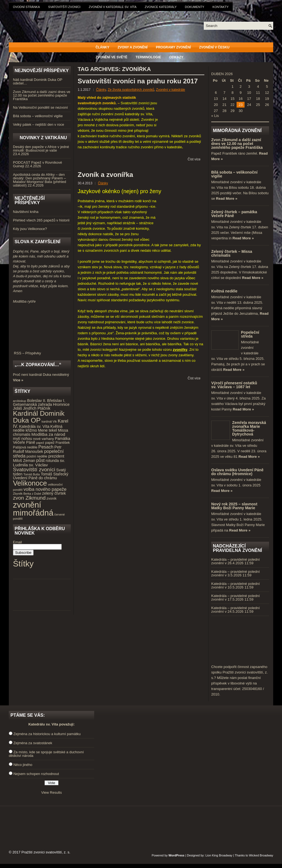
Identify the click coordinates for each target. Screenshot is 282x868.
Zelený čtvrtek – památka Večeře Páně (234, 214)
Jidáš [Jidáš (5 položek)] (17, 408)
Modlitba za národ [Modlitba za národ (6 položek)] (48, 434)
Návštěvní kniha (26, 212)
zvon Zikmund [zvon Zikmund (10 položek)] (29, 498)
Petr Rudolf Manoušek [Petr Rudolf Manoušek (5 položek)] (37, 449)
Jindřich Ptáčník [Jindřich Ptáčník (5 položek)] (37, 408)
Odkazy (176, 57)
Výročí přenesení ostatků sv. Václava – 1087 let (234, 385)
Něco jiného (23, 765)
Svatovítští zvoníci (64, 7)
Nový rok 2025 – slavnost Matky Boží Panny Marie (234, 506)
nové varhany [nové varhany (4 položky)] (43, 439)
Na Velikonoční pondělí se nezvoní (40, 107)
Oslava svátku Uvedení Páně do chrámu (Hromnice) (237, 472)
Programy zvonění (173, 47)
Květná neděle (224, 291)
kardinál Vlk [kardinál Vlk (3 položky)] (49, 421)
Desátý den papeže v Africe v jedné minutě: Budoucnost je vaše (41, 149)
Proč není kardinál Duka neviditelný (41, 375)
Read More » (227, 198)
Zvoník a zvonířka (105, 175)
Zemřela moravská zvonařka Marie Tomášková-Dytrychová (249, 428)
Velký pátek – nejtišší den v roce (39, 124)
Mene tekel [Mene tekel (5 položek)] (48, 430)
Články (102, 47)
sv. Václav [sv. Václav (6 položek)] (38, 465)
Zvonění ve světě (111, 57)
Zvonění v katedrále (171, 90)
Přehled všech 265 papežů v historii (41, 220)
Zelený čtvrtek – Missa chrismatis (232, 253)
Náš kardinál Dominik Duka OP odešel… (38, 81)
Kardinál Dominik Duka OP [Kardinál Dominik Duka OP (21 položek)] (39, 417)
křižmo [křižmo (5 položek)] (31, 430)
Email (17, 542)
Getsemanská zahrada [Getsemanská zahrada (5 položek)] (32, 404)
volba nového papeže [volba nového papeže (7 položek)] (45, 489)
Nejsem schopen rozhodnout (36, 774)
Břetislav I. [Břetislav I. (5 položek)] (56, 401)
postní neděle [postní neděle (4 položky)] (37, 456)
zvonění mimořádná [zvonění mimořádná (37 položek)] (33, 509)
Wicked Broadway (261, 855)
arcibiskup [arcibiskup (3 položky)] (20, 401)
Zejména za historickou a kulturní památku (47, 734)
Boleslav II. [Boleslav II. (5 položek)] (37, 401)
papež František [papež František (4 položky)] (57, 443)
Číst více (194, 159)
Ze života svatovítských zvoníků (131, 90)
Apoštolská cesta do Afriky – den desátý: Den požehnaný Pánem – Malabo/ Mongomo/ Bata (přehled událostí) (40, 180)
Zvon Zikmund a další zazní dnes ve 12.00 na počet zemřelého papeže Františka (42, 95)
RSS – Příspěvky (42, 351)
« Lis (215, 116)
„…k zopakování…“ (38, 365)
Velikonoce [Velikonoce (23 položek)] (30, 483)
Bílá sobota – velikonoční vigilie (38, 116)
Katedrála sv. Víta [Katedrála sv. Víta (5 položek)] (34, 426)
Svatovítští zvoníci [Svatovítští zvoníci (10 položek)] (34, 469)
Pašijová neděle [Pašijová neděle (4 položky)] (25, 447)
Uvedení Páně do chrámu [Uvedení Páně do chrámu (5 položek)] (35, 478)
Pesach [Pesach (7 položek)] (46, 447)
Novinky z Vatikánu (43, 138)
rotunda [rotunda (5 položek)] (52, 461)
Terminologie (148, 57)
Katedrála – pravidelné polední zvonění (235, 561)
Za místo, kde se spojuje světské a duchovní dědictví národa (46, 754)
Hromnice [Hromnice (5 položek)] (61, 404)
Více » (18, 380)
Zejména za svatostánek (33, 743)
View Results (52, 792)
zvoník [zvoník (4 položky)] (51, 499)
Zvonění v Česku (214, 47)
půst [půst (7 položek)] (40, 460)
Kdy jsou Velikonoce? (30, 229)
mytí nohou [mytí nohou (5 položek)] (23, 439)
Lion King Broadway (219, 855)
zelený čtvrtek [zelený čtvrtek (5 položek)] (54, 493)
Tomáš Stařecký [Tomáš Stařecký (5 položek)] (55, 474)
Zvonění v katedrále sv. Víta (112, 7)
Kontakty (221, 7)
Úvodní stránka (26, 7)
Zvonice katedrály (161, 7)
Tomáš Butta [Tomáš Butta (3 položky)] (32, 474)
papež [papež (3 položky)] (40, 443)
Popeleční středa (250, 334)
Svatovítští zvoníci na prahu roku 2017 (138, 81)
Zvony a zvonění (133, 47)
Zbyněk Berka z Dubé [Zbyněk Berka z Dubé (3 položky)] (27, 494)
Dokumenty (194, 7)
